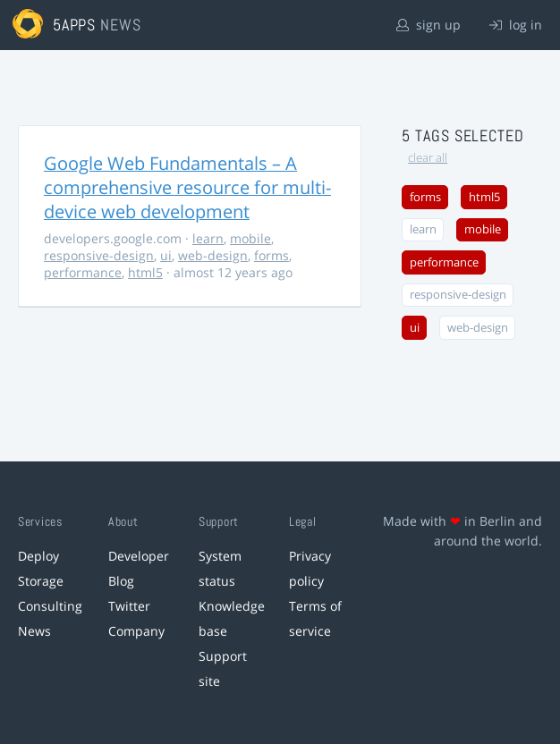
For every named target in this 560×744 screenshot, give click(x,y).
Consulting (50, 606)
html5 (145, 272)
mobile (250, 238)
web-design (213, 255)
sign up (428, 25)
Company (136, 631)
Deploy (38, 556)
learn (208, 238)
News (34, 631)
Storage (41, 581)
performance (83, 272)
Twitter (129, 606)
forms (272, 255)
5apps (75, 25)
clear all (428, 158)
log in (516, 25)
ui (166, 255)
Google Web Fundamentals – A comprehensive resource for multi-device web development (187, 187)
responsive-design (99, 255)
